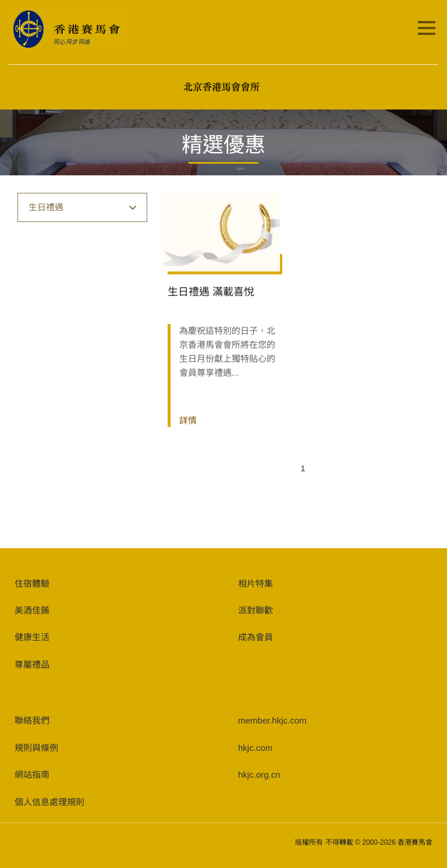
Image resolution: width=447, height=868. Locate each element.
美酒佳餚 (32, 610)
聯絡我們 (32, 720)
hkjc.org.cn (259, 775)
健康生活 (32, 637)
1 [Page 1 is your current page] (303, 468)
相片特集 (256, 583)
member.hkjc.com (272, 720)
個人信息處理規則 (49, 802)
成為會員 (256, 637)
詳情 (188, 420)
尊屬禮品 (32, 664)
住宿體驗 (32, 583)
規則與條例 (36, 748)
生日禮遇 (83, 207)
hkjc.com (255, 748)
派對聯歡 (256, 610)
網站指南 (32, 775)
